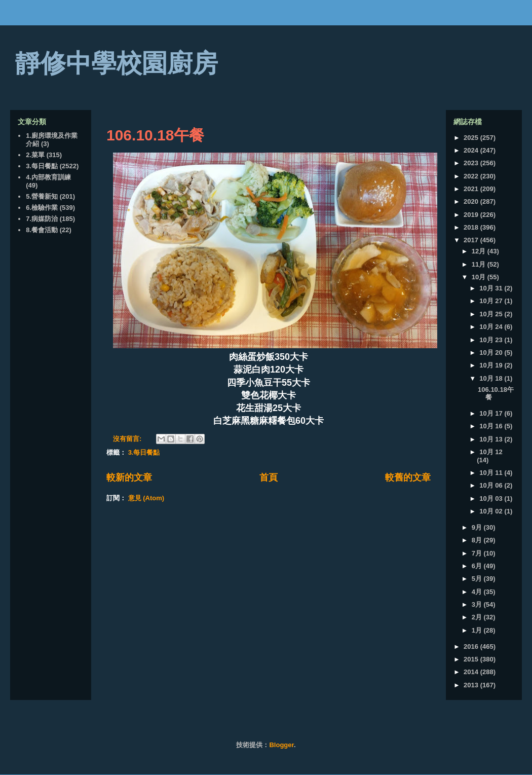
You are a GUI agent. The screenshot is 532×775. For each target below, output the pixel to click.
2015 (472, 659)
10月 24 (492, 327)
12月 (480, 251)
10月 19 (492, 365)
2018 (472, 227)
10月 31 (492, 288)
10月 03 (492, 499)
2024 (472, 150)
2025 (472, 138)
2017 (472, 240)
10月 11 (492, 473)
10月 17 (492, 413)
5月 (478, 579)
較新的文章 (129, 477)
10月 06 (492, 485)
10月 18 (492, 378)
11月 (480, 264)
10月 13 (492, 439)
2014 (472, 672)
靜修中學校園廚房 (117, 63)
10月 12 (491, 452)
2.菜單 (35, 155)
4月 (478, 592)
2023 (472, 163)
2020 (472, 201)
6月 (478, 566)
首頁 (269, 477)
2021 (472, 189)
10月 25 (492, 314)
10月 (480, 277)
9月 (478, 527)
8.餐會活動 (42, 230)
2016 (472, 647)
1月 (478, 630)
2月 (478, 617)
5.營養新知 (42, 196)
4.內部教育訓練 (48, 177)
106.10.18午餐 (155, 135)
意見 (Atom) (146, 498)
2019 (472, 215)
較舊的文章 (408, 477)
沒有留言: (128, 439)
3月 (478, 604)
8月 (478, 540)
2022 (472, 176)
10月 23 (492, 340)
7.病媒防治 (42, 219)
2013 (472, 685)
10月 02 (492, 511)
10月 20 (492, 353)
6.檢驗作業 (42, 208)
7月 (478, 553)
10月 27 (492, 301)
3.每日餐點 (144, 452)
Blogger (281, 745)
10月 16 (492, 426)
